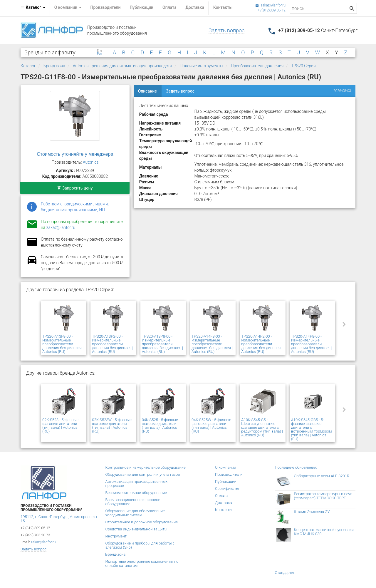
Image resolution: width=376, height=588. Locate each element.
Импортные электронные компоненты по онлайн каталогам (142, 563)
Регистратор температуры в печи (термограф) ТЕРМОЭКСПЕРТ (323, 496)
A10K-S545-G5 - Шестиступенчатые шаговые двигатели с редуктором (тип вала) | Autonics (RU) (262, 427)
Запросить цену (75, 188)
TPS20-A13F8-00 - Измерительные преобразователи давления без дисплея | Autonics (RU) (63, 344)
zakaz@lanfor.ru (270, 5)
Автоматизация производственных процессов (137, 484)
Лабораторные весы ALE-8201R (322, 476)
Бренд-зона (54, 66)
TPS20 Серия (303, 66)
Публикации (141, 7)
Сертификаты (227, 489)
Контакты (223, 7)
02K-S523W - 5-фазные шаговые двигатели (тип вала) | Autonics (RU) (112, 425)
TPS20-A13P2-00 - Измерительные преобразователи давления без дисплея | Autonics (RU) (113, 344)
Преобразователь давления (257, 66)
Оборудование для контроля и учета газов (143, 474)
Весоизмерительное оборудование (136, 493)
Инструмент (116, 536)
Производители (106, 7)
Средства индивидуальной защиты (136, 529)
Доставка (195, 7)
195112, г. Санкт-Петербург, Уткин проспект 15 (59, 519)
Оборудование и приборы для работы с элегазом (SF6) (140, 545)
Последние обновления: (296, 467)
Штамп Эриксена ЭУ (312, 512)
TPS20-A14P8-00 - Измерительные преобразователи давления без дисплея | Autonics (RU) (312, 344)
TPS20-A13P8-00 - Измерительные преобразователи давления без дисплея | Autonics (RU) (162, 344)
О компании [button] (68, 7)
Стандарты (285, 573)
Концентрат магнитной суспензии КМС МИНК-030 (324, 532)
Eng (99, 51)
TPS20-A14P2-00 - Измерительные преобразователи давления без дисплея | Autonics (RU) (262, 344)
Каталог (28, 66)
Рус (99, 54)
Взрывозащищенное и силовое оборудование (133, 502)
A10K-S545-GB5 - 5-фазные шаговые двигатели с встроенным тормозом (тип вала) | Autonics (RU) (312, 429)
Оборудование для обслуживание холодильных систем (135, 513)
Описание (147, 91)
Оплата (169, 7)
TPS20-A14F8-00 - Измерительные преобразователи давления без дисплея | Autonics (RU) (212, 344)
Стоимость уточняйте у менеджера (75, 154)
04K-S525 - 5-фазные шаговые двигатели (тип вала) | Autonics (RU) (160, 425)
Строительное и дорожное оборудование (142, 522)
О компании (226, 467)
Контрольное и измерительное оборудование (146, 467)
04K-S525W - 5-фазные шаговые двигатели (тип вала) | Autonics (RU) (211, 425)
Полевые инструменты (202, 66)
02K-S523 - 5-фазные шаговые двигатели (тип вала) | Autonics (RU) (60, 425)
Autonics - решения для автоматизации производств (122, 66)
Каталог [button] (33, 7)
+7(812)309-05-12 (272, 10)
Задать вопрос (226, 30)
